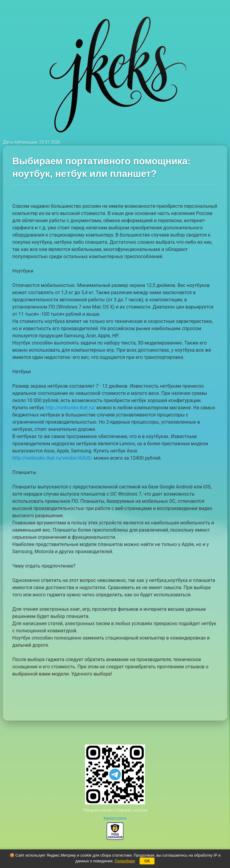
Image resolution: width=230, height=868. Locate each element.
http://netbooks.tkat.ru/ (70, 408)
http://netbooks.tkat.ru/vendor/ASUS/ (52, 458)
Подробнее (125, 861)
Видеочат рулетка (115, 818)
